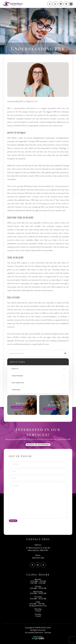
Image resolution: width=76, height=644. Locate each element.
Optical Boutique (17, 376)
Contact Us (50, 409)
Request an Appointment (38, 445)
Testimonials (16, 390)
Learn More (18, 407)
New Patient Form (18, 383)
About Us (15, 369)
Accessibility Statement (34, 633)
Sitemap (48, 633)
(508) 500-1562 (38, 558)
